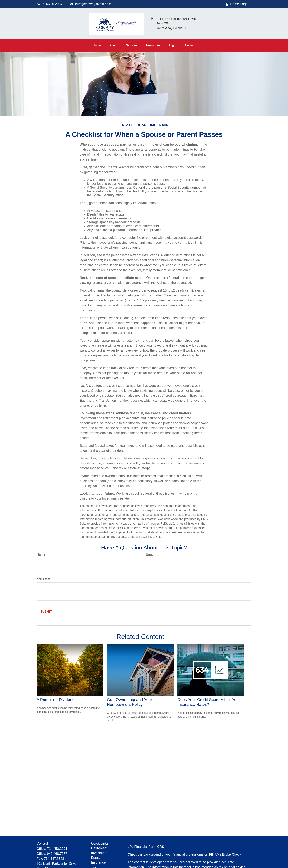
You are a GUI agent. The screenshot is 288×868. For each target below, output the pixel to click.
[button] (97, 45)
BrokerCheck (232, 854)
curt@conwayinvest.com (90, 4)
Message (43, 578)
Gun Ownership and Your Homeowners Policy (129, 702)
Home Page (237, 4)
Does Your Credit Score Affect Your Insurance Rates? (209, 702)
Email (150, 554)
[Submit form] (46, 612)
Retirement (99, 848)
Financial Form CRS (149, 847)
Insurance (99, 862)
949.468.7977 (57, 854)
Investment (99, 853)
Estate (96, 858)
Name (41, 554)
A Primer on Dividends (57, 700)
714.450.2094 (57, 849)
